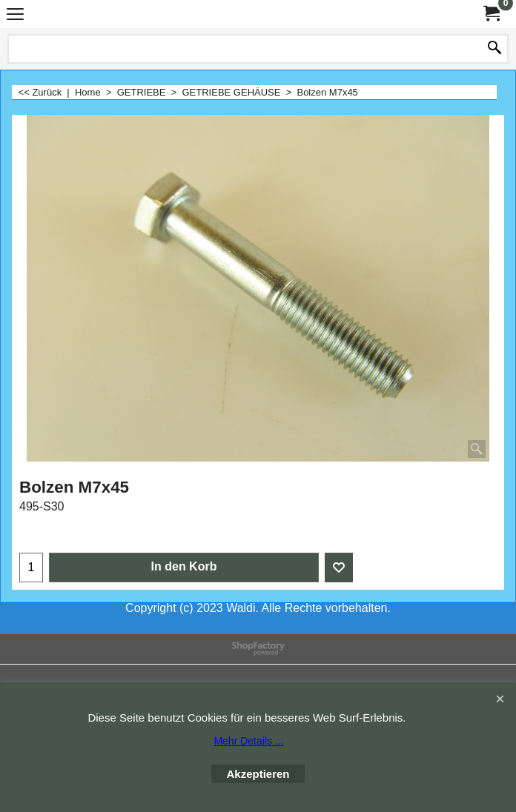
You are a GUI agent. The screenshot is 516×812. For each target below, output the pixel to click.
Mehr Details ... (248, 741)
